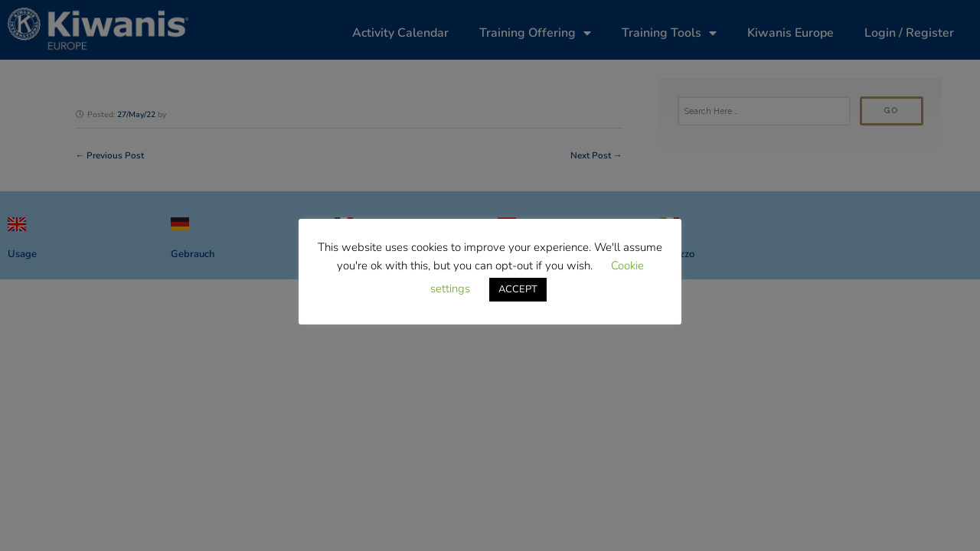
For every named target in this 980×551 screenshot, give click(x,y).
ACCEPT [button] (518, 289)
